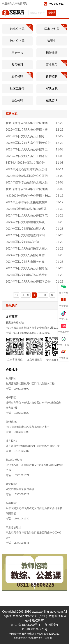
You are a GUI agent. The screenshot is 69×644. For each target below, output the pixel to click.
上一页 (26, 295)
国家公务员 (56, 28)
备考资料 (17, 65)
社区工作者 (17, 89)
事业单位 (56, 63)
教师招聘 (22, 75)
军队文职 (52, 89)
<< (16, 295)
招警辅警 (52, 53)
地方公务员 (17, 41)
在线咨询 (52, 100)
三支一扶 (17, 53)
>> (52, 295)
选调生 (52, 41)
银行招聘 (56, 75)
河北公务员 (21, 28)
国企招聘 (17, 100)
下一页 (43, 295)
